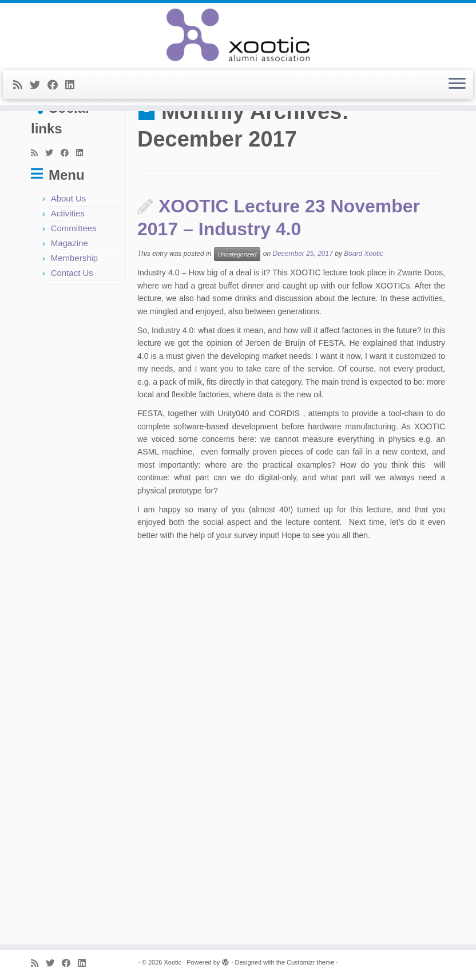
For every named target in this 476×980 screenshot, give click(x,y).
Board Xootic (364, 254)
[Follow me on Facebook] (56, 85)
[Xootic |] (238, 35)
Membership (75, 258)
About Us (69, 198)
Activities (68, 213)
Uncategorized (237, 254)
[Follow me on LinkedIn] (74, 85)
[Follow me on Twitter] (39, 85)
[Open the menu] (457, 85)
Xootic (172, 962)
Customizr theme (310, 962)
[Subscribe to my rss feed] (21, 85)
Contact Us (72, 273)
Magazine (70, 243)
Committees (74, 228)
